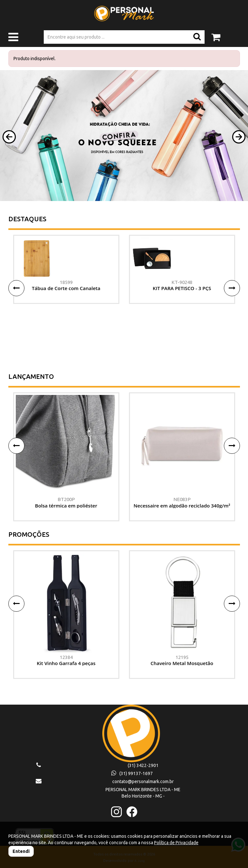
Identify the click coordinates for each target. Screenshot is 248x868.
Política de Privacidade (176, 843)
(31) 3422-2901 (143, 765)
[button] (9, 137)
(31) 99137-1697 (132, 773)
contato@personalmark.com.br (143, 781)
